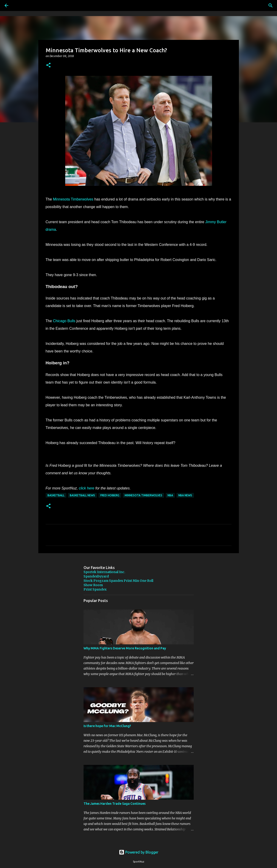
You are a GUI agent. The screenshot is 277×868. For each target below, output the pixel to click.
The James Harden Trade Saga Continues (115, 804)
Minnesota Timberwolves (73, 199)
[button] (48, 65)
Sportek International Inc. (104, 572)
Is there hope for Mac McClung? (107, 726)
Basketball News (82, 495)
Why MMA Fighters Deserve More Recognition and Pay (125, 648)
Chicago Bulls (64, 321)
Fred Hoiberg (110, 495)
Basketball (56, 495)
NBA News (185, 495)
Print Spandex (95, 589)
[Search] (19, 5)
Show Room (93, 585)
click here (87, 488)
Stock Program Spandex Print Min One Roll (118, 581)
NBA (170, 495)
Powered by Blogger (139, 852)
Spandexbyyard (96, 576)
